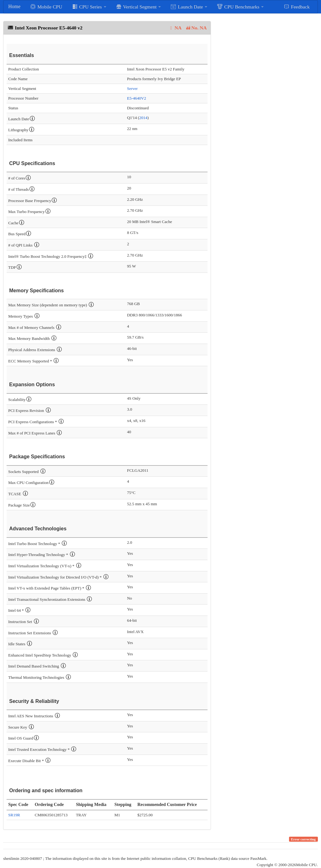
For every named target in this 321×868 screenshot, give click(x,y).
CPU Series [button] (89, 7)
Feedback (297, 7)
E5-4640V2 (137, 98)
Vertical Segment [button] (139, 7)
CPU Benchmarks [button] (240, 7)
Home (14, 6)
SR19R (14, 815)
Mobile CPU (46, 7)
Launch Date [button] (189, 7)
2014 (143, 118)
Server (132, 88)
